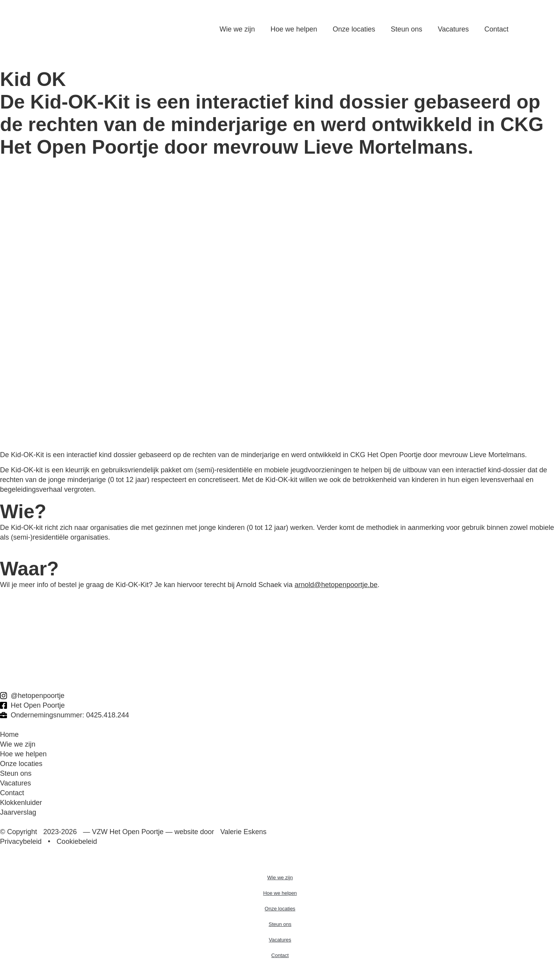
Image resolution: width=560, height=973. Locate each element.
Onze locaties (354, 29)
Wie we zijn (237, 29)
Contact (496, 29)
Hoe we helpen (294, 29)
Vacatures (453, 29)
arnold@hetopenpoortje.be (336, 585)
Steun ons (407, 29)
